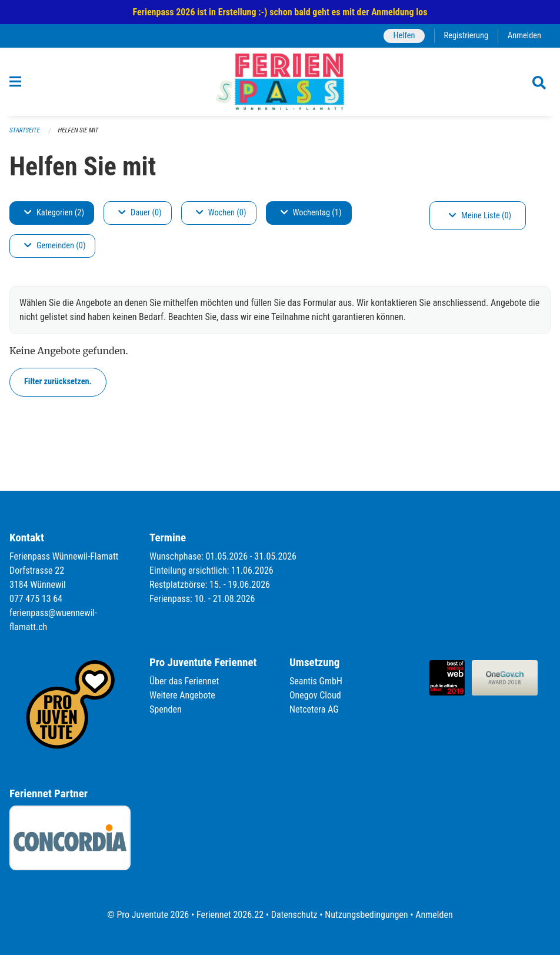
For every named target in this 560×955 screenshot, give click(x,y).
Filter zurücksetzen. (58, 382)
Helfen (404, 36)
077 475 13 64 (36, 599)
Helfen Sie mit (79, 130)
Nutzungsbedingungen (366, 915)
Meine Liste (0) (480, 216)
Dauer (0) (140, 213)
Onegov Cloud (315, 695)
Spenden (166, 709)
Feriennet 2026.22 (230, 915)
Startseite (25, 130)
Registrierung (466, 36)
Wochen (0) (221, 213)
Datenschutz (294, 915)
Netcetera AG (314, 709)
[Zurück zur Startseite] (280, 82)
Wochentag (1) (311, 213)
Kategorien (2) (54, 213)
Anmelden (524, 36)
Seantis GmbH (316, 681)
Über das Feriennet (184, 681)
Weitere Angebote (182, 695)
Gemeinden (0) (55, 246)
